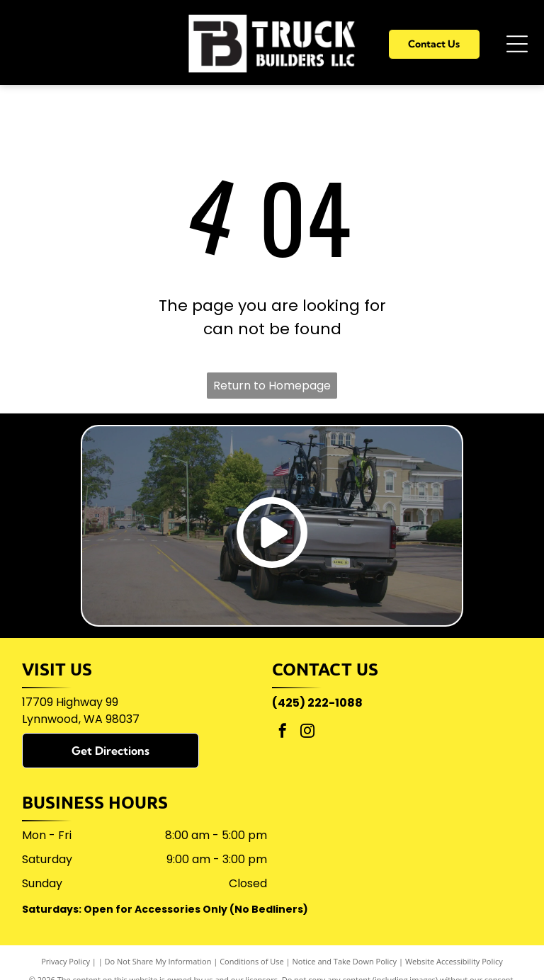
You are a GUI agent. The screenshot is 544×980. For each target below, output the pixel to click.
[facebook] (283, 733)
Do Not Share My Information (158, 961)
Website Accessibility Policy (454, 961)
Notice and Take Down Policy (345, 961)
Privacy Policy (66, 961)
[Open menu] (517, 44)
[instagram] (307, 733)
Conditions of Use (252, 961)
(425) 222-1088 (317, 703)
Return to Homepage (272, 386)
